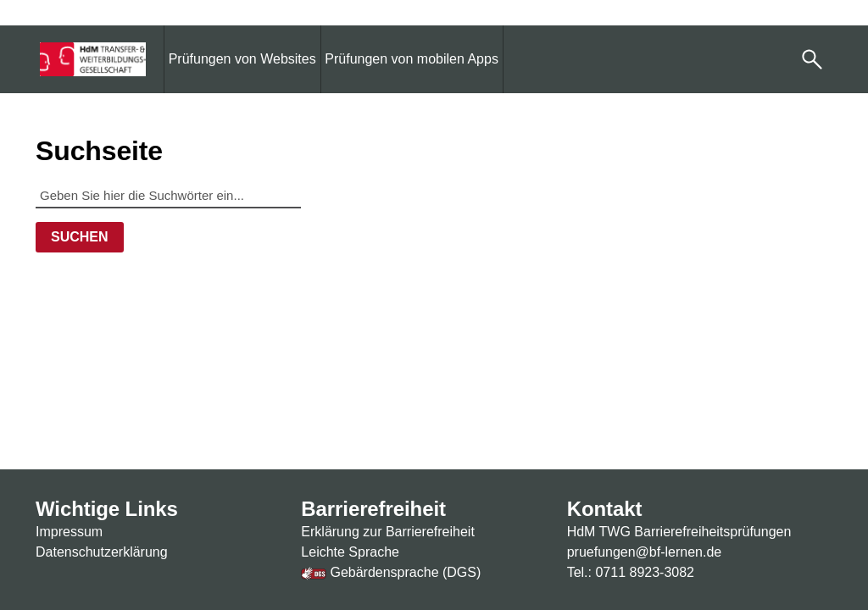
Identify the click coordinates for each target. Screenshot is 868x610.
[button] (812, 59)
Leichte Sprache (350, 552)
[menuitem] (242, 59)
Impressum (69, 532)
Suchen (80, 237)
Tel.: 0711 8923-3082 (631, 572)
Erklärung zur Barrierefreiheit (388, 532)
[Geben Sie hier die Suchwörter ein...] (168, 194)
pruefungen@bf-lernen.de (645, 552)
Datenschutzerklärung (102, 552)
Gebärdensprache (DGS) (391, 572)
